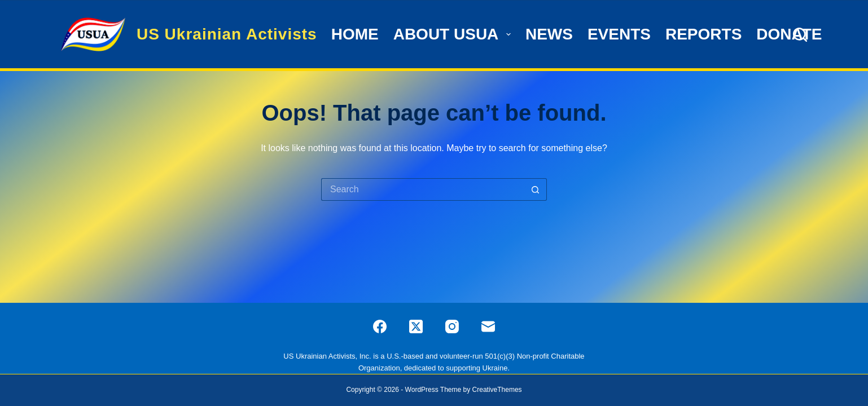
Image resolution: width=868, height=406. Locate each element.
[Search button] (536, 189)
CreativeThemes (497, 390)
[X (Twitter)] (416, 326)
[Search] (800, 35)
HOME (355, 34)
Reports (703, 34)
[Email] (488, 326)
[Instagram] (452, 326)
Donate (789, 34)
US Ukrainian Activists (227, 34)
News (549, 34)
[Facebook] (380, 326)
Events (619, 34)
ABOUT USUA (453, 34)
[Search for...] (423, 189)
